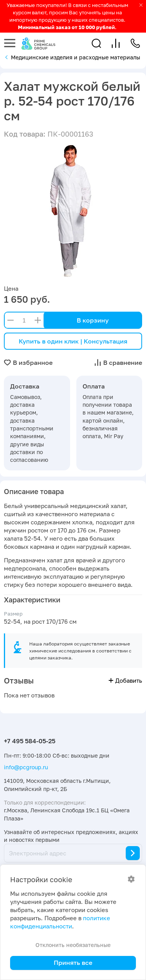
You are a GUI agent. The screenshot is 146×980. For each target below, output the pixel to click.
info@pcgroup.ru (26, 767)
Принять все (73, 963)
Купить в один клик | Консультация (73, 341)
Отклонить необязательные (73, 945)
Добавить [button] (125, 681)
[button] (96, 43)
